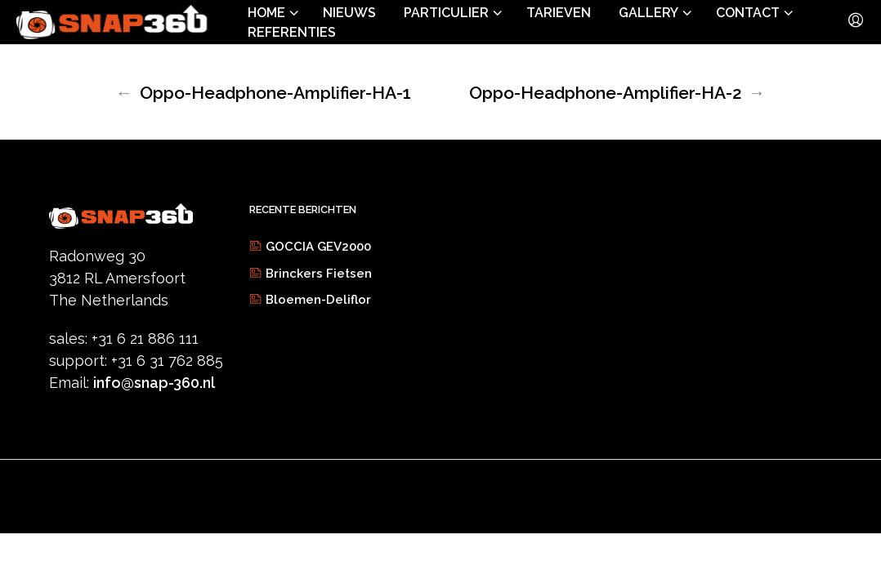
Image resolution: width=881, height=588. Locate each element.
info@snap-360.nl (154, 383)
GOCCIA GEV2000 (318, 247)
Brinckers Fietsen (319, 274)
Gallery (648, 13)
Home (266, 13)
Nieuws (349, 13)
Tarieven (559, 13)
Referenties (292, 32)
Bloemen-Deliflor (318, 300)
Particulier (446, 13)
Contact (748, 13)
